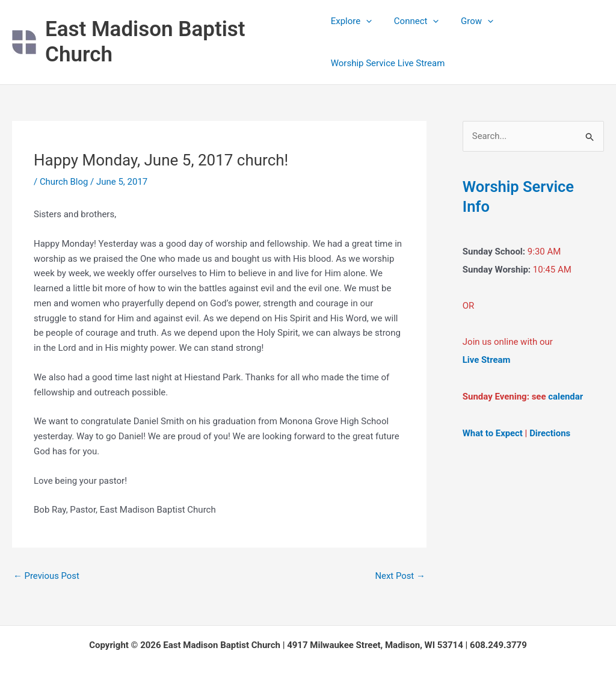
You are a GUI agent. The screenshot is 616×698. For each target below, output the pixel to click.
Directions (551, 432)
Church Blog (64, 182)
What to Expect (493, 432)
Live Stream (487, 360)
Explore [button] (352, 21)
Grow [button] (469, 21)
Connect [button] (412, 21)
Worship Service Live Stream (388, 63)
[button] (366, 21)
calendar (565, 396)
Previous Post (47, 576)
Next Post (400, 576)
